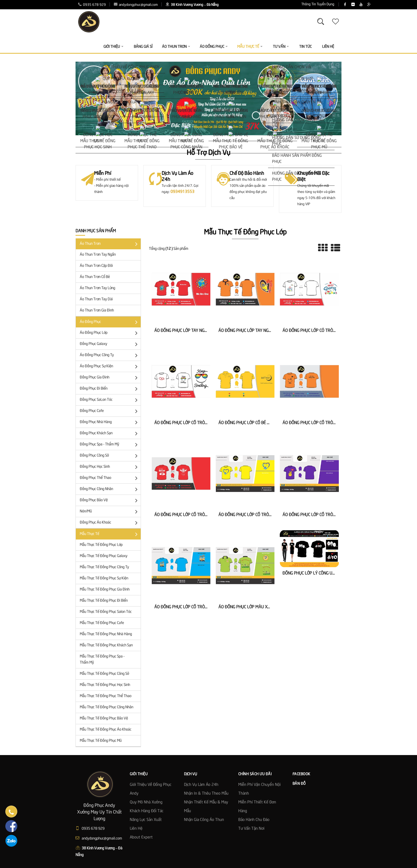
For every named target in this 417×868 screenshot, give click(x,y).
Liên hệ (136, 829)
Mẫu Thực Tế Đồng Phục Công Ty (104, 567)
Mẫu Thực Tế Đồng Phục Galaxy (104, 556)
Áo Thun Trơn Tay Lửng (97, 288)
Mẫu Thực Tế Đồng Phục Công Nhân (107, 707)
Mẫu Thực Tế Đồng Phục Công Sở (104, 674)
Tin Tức (305, 47)
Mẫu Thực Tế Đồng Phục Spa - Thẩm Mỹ (102, 660)
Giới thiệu (113, 47)
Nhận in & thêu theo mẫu (206, 794)
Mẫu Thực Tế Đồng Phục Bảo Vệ (104, 718)
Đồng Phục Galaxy (109, 344)
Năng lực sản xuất (146, 820)
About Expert (141, 837)
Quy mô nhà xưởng (146, 802)
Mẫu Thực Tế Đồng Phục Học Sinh (105, 685)
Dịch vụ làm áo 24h (201, 785)
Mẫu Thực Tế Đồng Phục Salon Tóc (106, 612)
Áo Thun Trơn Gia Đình (97, 310)
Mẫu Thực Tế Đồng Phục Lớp (101, 545)
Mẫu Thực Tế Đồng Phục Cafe (102, 623)
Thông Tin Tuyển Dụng (286, 4)
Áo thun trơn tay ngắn (98, 255)
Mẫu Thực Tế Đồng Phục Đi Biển (104, 601)
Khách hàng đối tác (147, 811)
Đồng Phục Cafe (109, 411)
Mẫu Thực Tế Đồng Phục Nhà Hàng (106, 634)
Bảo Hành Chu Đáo (254, 820)
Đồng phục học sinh (109, 467)
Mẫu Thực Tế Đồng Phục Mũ (101, 741)
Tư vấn (281, 47)
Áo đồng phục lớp (109, 333)
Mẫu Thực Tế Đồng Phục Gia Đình (105, 589)
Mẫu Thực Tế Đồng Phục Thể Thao (106, 696)
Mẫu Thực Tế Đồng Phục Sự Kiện (104, 578)
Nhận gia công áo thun (204, 820)
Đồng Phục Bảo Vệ (109, 501)
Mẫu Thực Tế (109, 534)
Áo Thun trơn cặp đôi (96, 266)
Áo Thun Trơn (109, 244)
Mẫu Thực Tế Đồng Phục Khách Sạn (106, 645)
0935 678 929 (92, 5)
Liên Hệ (328, 47)
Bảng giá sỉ (143, 47)
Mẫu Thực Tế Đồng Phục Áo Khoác (106, 730)
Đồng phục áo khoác (109, 523)
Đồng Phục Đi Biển (109, 389)
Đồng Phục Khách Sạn (109, 434)
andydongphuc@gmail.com (136, 5)
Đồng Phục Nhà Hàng (109, 422)
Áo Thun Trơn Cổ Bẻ (95, 277)
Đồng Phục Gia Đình (109, 378)
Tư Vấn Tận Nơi (251, 829)
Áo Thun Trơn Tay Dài (96, 299)
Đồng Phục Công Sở (109, 456)
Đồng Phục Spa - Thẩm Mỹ (109, 445)
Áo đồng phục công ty (109, 355)
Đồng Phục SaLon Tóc (109, 400)
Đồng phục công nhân (109, 489)
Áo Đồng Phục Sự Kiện (109, 367)
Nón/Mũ (109, 512)
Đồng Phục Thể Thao (109, 478)
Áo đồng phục (109, 322)
